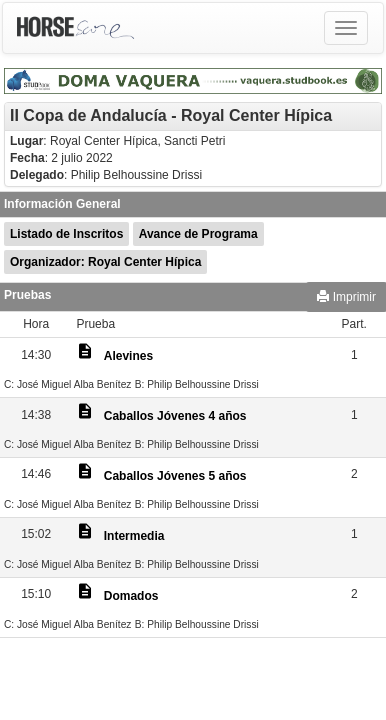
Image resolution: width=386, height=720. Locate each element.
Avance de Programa (198, 234)
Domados (131, 596)
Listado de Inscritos (66, 234)
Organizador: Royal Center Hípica (105, 262)
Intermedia (134, 536)
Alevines (128, 356)
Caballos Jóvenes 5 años (175, 476)
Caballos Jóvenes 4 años (175, 416)
